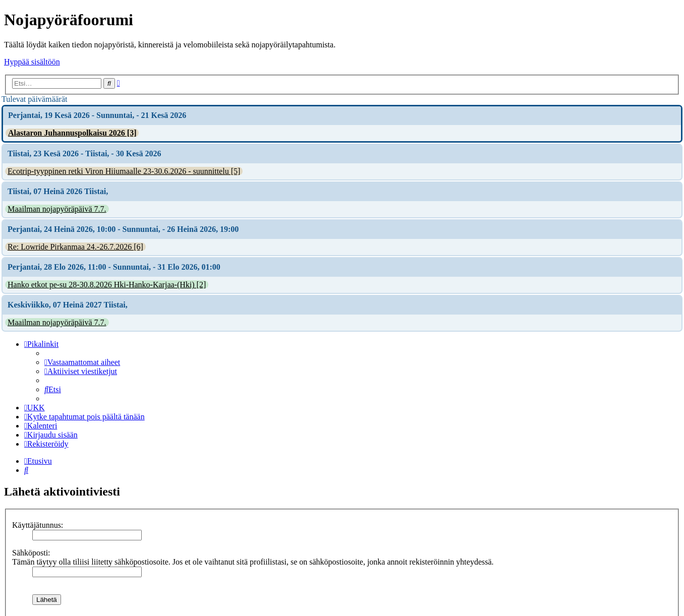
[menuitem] (82, 362)
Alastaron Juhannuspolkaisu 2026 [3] (72, 133)
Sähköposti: (31, 553)
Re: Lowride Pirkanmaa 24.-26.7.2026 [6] (75, 247)
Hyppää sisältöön (32, 62)
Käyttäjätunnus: (38, 525)
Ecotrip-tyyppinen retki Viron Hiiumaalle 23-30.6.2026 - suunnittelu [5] (124, 171)
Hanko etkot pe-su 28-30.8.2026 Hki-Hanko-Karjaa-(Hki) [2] (107, 285)
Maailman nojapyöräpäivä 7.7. (57, 209)
